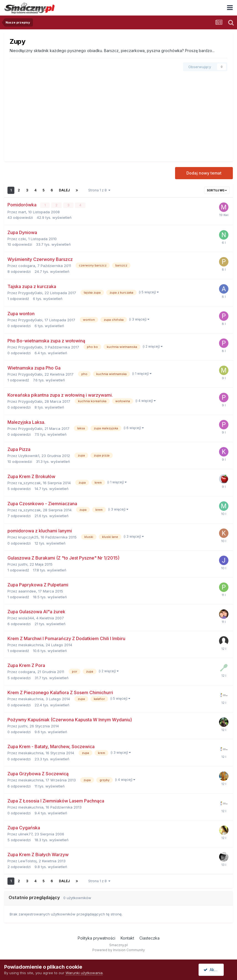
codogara (27, 265)
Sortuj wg (217, 190)
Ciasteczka (149, 938)
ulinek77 (25, 834)
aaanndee (27, 591)
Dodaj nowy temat (204, 173)
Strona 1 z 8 (99, 190)
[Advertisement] (119, 114)
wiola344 (26, 618)
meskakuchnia (31, 645)
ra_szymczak (29, 483)
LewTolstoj (27, 861)
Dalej (64, 190)
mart (22, 212)
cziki (22, 238)
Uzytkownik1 (29, 455)
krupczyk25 (28, 537)
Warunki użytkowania (84, 973)
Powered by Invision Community (119, 950)
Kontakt (127, 938)
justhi (23, 564)
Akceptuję (215, 970)
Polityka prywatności (97, 938)
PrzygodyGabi (30, 293)
